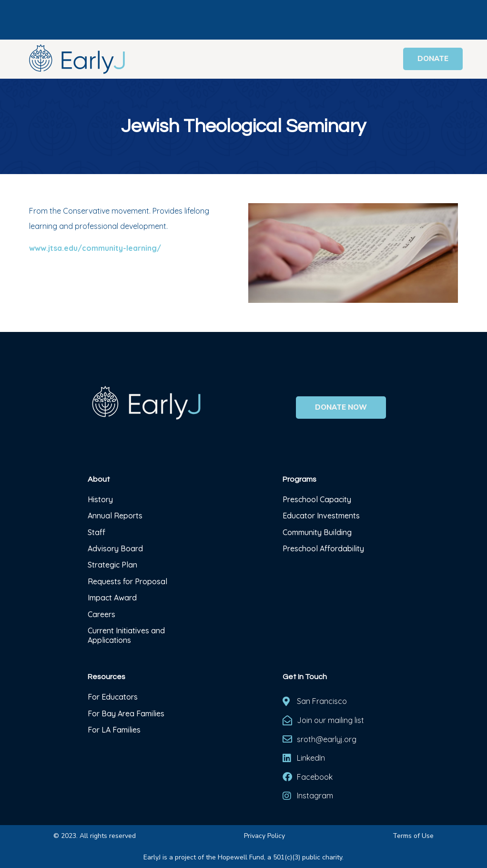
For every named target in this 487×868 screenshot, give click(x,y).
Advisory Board (115, 548)
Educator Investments (321, 516)
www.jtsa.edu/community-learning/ (95, 248)
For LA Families (114, 730)
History (101, 499)
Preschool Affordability (323, 548)
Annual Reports (115, 516)
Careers (101, 614)
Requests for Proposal (127, 581)
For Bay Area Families (126, 713)
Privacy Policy (264, 836)
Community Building (317, 532)
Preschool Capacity (317, 499)
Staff (96, 532)
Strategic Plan (112, 565)
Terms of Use (413, 836)
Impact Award (112, 598)
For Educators (113, 697)
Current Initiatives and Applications (126, 635)
